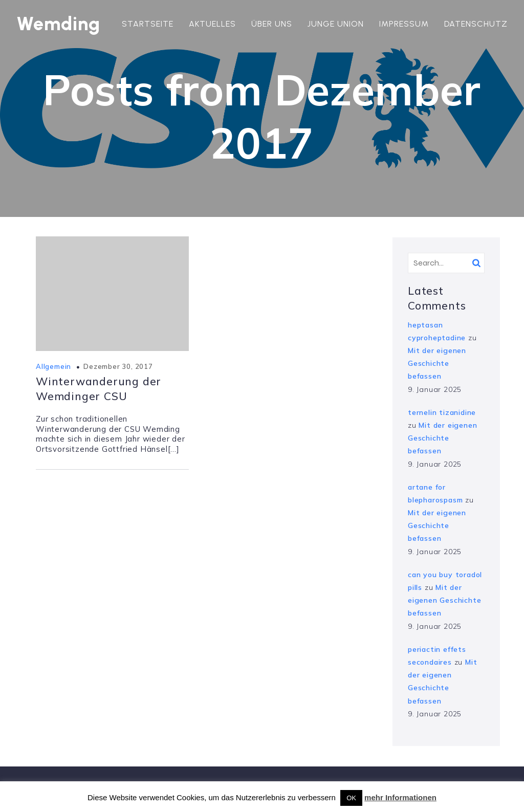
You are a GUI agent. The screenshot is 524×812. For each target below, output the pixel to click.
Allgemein (53, 366)
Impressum (404, 24)
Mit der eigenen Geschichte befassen (437, 363)
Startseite (148, 24)
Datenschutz (476, 24)
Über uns (272, 24)
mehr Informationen (400, 797)
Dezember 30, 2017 (118, 366)
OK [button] (351, 798)
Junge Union (336, 24)
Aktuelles (212, 24)
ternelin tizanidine (442, 412)
